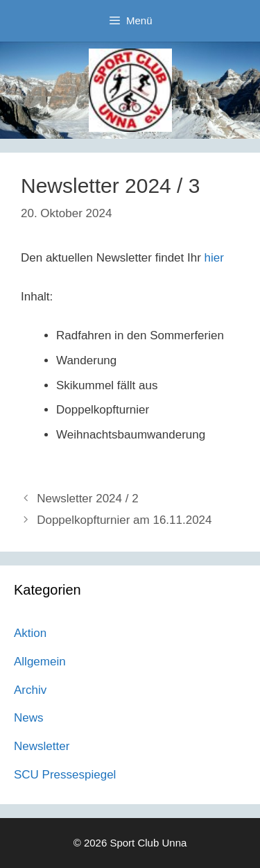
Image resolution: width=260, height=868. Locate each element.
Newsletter (42, 746)
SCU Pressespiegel (65, 775)
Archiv (30, 690)
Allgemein (40, 662)
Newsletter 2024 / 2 (87, 499)
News (29, 718)
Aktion (30, 633)
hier (214, 258)
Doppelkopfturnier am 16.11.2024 (124, 520)
